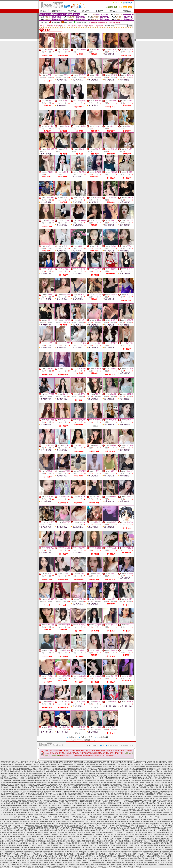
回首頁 (43, 11)
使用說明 (99, 11)
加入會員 (86, 11)
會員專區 (72, 11)
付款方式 (113, 11)
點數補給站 (57, 11)
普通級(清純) (81, 23)
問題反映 (127, 11)
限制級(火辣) (56, 23)
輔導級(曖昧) (69, 23)
